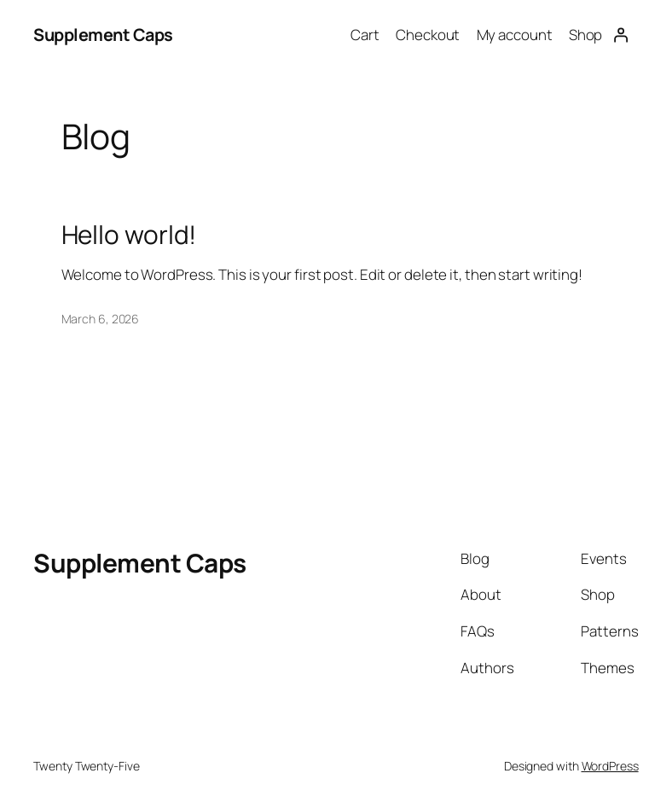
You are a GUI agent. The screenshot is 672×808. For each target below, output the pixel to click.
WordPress (610, 766)
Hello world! (129, 235)
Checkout (428, 35)
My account (515, 35)
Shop (586, 35)
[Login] (620, 35)
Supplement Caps (103, 35)
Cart (365, 35)
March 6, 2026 (101, 319)
